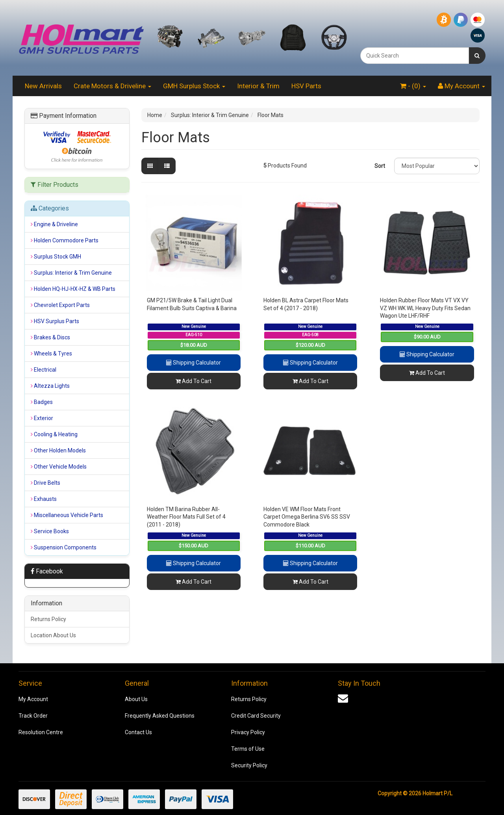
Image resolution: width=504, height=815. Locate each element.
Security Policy (249, 765)
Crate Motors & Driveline (112, 86)
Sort (380, 166)
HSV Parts (306, 86)
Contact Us (138, 732)
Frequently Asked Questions (160, 716)
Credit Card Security (256, 716)
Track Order (33, 716)
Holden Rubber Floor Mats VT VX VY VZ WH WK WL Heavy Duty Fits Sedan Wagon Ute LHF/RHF (425, 308)
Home (155, 115)
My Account (33, 699)
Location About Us (53, 635)
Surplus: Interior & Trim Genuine (210, 115)
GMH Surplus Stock (194, 86)
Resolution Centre (41, 732)
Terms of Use (248, 749)
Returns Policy (48, 619)
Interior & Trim (258, 86)
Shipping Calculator (194, 363)
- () (413, 86)
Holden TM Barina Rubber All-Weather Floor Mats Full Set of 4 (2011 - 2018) (186, 517)
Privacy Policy (248, 732)
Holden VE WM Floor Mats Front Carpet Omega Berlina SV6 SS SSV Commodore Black (307, 517)
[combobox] (415, 56)
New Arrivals (43, 86)
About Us (136, 699)
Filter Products (55, 185)
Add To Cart (194, 381)
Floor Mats (271, 115)
